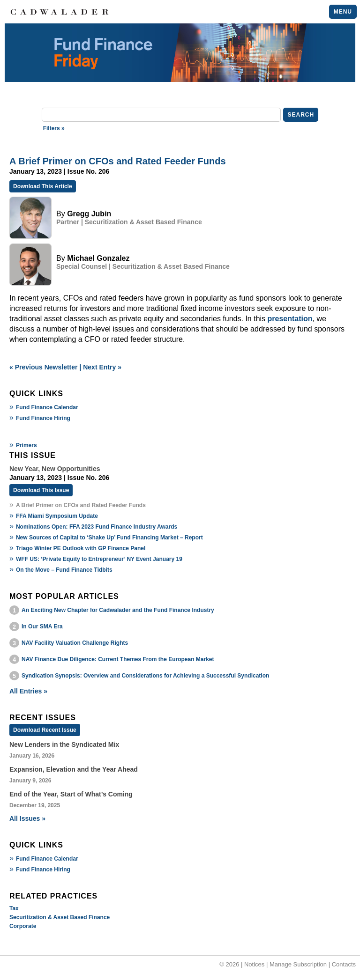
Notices (254, 964)
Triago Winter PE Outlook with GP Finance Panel (81, 548)
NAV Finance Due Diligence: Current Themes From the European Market (118, 659)
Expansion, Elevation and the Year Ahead (74, 769)
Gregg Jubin (89, 214)
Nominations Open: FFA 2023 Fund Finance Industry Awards (97, 527)
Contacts (344, 964)
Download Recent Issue (45, 730)
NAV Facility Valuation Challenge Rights (75, 643)
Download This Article (43, 186)
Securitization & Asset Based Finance (60, 917)
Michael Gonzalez (98, 258)
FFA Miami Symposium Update (57, 516)
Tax (14, 908)
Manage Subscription (298, 964)
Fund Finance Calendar (47, 407)
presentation (290, 319)
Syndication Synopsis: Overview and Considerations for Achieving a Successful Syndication (145, 676)
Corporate (23, 926)
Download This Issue (41, 490)
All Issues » (27, 818)
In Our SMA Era (42, 626)
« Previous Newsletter (44, 367)
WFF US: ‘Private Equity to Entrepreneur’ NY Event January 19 (99, 559)
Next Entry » (102, 367)
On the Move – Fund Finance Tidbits (64, 570)
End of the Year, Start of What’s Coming (71, 794)
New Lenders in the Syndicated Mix (64, 744)
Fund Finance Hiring (43, 418)
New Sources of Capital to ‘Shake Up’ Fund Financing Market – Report (109, 538)
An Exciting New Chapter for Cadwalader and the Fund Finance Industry (118, 610)
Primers (26, 445)
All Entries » (28, 691)
